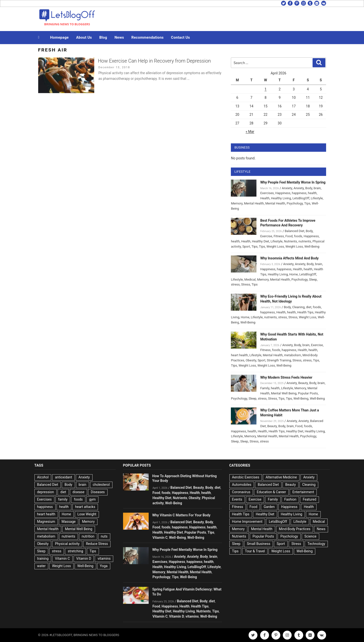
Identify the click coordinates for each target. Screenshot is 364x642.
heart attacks (85, 507)
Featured (309, 499)
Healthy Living (281, 198)
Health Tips (305, 312)
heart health (239, 355)
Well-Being (312, 246)
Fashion (290, 499)
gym (92, 499)
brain (317, 188)
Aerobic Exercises (246, 477)
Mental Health (254, 203)
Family (265, 388)
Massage (69, 522)
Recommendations (148, 37)
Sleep (313, 279)
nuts (104, 536)
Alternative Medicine (281, 477)
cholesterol (101, 485)
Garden (269, 507)
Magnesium (46, 522)
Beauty (303, 383)
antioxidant (63, 477)
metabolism (293, 355)
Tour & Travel (255, 551)
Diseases (98, 492)
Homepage (60, 37)
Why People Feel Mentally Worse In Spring (293, 182)
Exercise (266, 236)
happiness (299, 193)
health (312, 193)
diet (309, 307)
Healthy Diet (261, 241)
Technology (316, 544)
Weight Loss (275, 246)
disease (79, 492)
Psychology (295, 203)
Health (265, 198)
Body (309, 188)
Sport (246, 246)
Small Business (259, 544)
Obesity (251, 360)
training (43, 558)
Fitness (279, 236)
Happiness (283, 193)
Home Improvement (247, 522)
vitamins (104, 558)
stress (235, 284)
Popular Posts (308, 393)
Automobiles (242, 485)
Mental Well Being (284, 393)
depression (46, 492)
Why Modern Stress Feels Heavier (286, 377)
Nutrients (291, 241)
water (41, 566)
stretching (75, 551)
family (63, 499)
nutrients (305, 241)
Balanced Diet (295, 231)
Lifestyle (317, 198)
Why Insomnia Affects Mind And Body (289, 258)
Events (237, 499)
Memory (237, 203)
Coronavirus (241, 492)
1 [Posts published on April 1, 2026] (266, 89)
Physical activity (67, 544)
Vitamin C (62, 558)
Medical (250, 279)
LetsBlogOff (301, 198)
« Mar (250, 132)
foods (298, 236)
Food (289, 236)
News (119, 37)
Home (293, 274)
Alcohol (43, 477)
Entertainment (303, 492)
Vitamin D (84, 558)
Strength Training (279, 360)
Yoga (104, 566)
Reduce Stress (97, 544)
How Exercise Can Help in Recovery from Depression (154, 61)
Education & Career (271, 492)
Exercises (267, 193)
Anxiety (287, 188)
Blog (103, 37)
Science (310, 536)
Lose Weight (87, 514)
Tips (307, 203)
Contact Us (181, 37)
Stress (246, 284)
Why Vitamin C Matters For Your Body (181, 515)
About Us (84, 37)
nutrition (88, 536)
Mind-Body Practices (295, 529)
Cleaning (298, 307)
